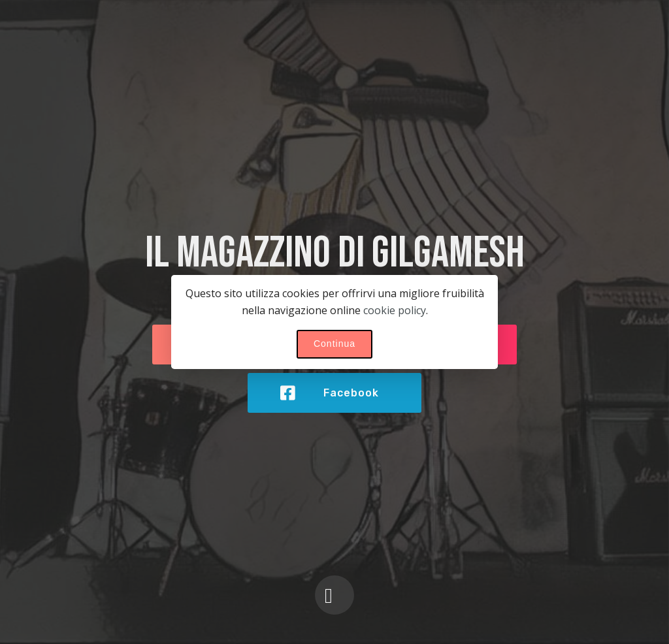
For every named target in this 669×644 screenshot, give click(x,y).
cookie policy (395, 310)
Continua (334, 344)
